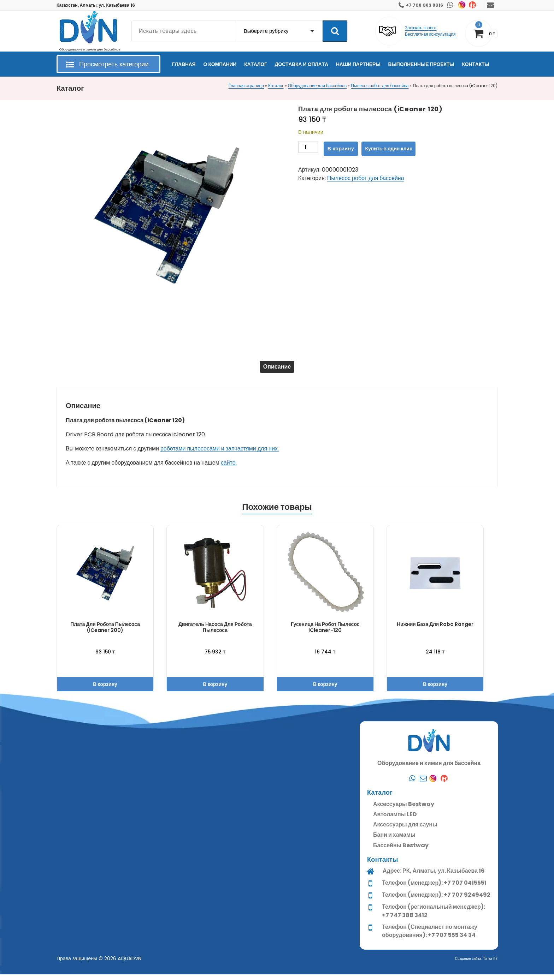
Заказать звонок (421, 28)
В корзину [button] (105, 690)
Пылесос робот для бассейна (380, 86)
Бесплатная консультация (430, 34)
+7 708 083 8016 (425, 5)
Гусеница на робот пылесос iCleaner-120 (325, 633)
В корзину (341, 149)
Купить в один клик (389, 149)
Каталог (276, 86)
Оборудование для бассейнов (317, 86)
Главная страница (246, 86)
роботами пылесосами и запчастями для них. (220, 454)
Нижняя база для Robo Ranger (435, 630)
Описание (277, 369)
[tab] (277, 370)
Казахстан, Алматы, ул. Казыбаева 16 (96, 5)
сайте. (229, 468)
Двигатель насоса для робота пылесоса (215, 633)
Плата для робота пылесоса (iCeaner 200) (105, 633)
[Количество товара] (308, 149)
